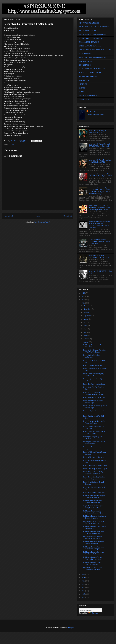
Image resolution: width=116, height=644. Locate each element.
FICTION (82, 88)
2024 (84, 300)
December (87, 306)
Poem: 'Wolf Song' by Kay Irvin (94, 457)
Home (38, 216)
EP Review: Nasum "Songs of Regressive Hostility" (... (93, 538)
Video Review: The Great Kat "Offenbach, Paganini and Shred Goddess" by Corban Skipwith (99, 208)
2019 (84, 584)
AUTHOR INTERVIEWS (88, 31)
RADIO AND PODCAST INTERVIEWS (93, 57)
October (86, 313)
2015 (84, 597)
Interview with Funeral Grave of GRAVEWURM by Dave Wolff (99, 145)
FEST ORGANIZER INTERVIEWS (91, 38)
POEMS (12, 144)
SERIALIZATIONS (86, 99)
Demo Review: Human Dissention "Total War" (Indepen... (94, 351)
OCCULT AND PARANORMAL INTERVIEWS (95, 50)
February (87, 339)
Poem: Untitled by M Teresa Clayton (95, 465)
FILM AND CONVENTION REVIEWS (92, 69)
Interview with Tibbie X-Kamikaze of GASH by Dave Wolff (100, 161)
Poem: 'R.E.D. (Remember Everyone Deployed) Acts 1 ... (94, 393)
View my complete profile (95, 114)
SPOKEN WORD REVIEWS (89, 77)
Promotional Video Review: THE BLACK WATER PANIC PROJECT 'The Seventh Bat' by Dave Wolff (100, 225)
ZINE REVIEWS (85, 80)
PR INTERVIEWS (85, 54)
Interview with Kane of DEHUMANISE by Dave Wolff (99, 256)
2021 (84, 578)
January (86, 342)
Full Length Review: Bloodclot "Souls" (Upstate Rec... (93, 563)
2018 (84, 587)
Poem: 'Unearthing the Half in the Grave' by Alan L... (94, 433)
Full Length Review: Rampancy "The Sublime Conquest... (94, 532)
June (85, 326)
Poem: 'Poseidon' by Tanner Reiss (94, 398)
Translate (93, 613)
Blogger (71, 628)
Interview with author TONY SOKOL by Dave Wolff (98, 131)
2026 (84, 293)
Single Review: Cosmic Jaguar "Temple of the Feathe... (93, 507)
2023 (84, 303)
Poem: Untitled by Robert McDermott (92, 356)
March (86, 336)
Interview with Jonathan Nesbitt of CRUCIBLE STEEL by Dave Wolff (100, 175)
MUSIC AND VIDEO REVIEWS (90, 73)
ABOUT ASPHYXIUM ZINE (89, 23)
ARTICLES (83, 84)
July (85, 322)
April (85, 332)
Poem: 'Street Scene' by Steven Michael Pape (93, 402)
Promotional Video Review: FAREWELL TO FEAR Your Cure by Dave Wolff (100, 241)
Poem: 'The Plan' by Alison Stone (94, 384)
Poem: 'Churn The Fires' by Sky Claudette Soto (94, 375)
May (85, 329)
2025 (84, 296)
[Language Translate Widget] (91, 610)
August (86, 319)
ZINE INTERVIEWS (86, 61)
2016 (84, 594)
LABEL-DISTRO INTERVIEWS (90, 46)
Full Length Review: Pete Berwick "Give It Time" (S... (94, 346)
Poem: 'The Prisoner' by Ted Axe (94, 492)
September (87, 316)
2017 (84, 591)
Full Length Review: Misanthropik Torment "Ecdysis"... (94, 517)
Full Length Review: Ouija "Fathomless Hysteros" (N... (93, 512)
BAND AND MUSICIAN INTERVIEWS (93, 35)
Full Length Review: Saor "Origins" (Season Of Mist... (95, 527)
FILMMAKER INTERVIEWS (89, 42)
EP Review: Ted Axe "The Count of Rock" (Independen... (95, 522)
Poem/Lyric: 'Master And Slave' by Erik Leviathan (95, 443)
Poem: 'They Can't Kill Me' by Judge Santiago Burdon (93, 473)
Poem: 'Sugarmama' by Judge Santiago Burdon (93, 380)
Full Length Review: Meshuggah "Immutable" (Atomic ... (94, 497)
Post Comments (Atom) (42, 222)
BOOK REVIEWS (85, 65)
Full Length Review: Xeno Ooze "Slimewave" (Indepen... (94, 548)
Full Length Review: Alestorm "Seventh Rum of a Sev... (93, 558)
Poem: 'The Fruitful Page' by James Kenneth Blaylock (95, 478)
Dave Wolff (93, 111)
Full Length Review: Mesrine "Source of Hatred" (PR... (93, 502)
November (87, 309)
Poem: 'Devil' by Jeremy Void (93, 365)
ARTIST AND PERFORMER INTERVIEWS (94, 27)
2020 (84, 581)
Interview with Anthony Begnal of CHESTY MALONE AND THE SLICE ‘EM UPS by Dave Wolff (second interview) (100, 191)
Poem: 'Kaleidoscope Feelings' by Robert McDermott (94, 422)
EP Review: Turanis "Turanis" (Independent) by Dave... (93, 568)
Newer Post (8, 216)
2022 (84, 574)
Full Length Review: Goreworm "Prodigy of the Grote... (94, 553)
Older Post (68, 216)
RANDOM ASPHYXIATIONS (89, 96)
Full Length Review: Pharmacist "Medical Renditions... (94, 543)
